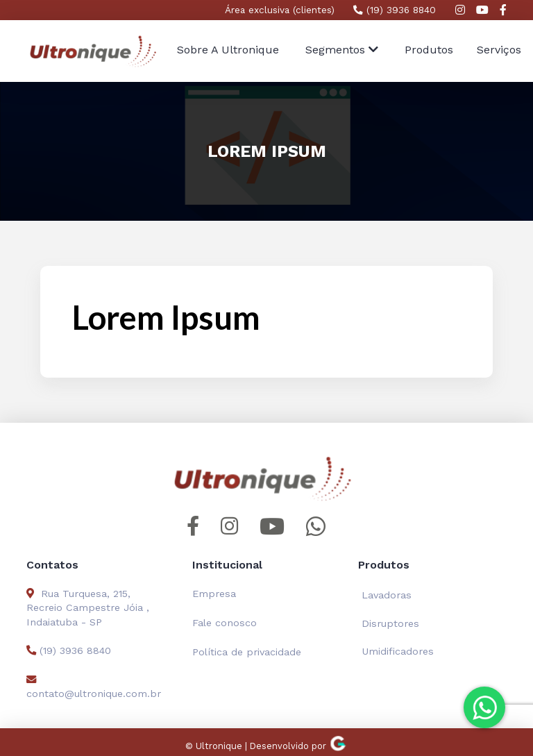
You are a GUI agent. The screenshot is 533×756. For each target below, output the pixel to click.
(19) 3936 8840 (395, 10)
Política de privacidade (247, 652)
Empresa (214, 594)
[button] (342, 51)
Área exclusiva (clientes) (280, 10)
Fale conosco (225, 623)
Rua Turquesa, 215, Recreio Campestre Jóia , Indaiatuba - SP (88, 607)
